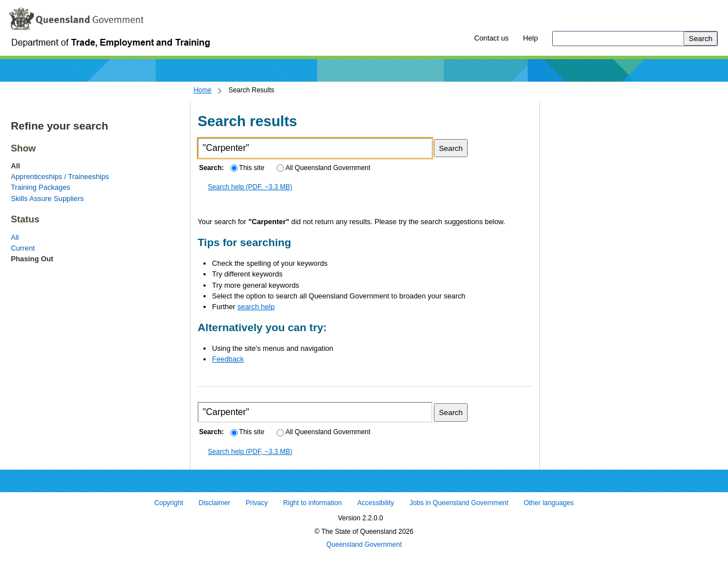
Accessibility (376, 503)
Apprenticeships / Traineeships (60, 177)
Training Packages (41, 187)
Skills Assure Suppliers (47, 199)
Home (202, 90)
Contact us (491, 38)
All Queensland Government (324, 168)
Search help (250, 187)
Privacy (257, 503)
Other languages (549, 503)
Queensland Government (364, 545)
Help (530, 38)
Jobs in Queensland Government (459, 503)
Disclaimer (215, 503)
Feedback (228, 359)
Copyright (169, 503)
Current (23, 248)
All (15, 237)
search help (256, 307)
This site (247, 168)
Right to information (313, 503)
